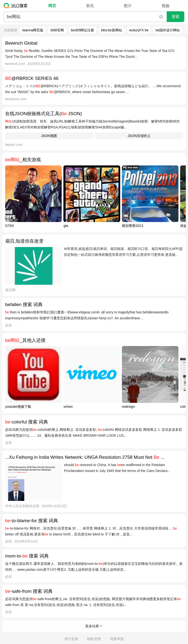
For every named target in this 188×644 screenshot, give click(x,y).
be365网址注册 (83, 30)
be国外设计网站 (168, 30)
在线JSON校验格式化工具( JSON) (44, 114)
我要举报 (117, 639)
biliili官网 (57, 30)
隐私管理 (94, 639)
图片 (128, 6)
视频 (165, 6)
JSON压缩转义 (139, 136)
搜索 (176, 17)
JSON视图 (49, 136)
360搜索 (17, 6)
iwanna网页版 (33, 30)
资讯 (90, 6)
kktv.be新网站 (112, 30)
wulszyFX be (139, 30)
